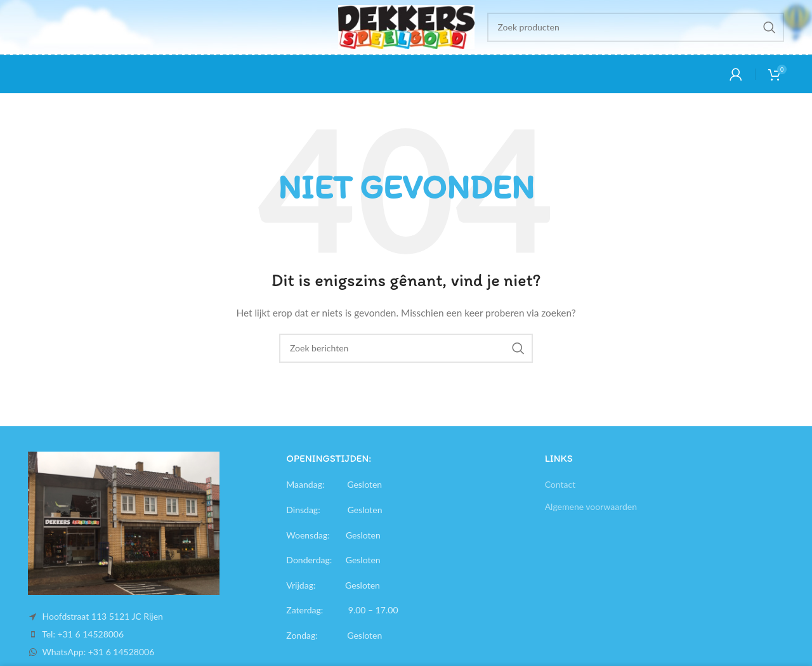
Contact (560, 484)
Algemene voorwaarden (591, 506)
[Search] (636, 27)
